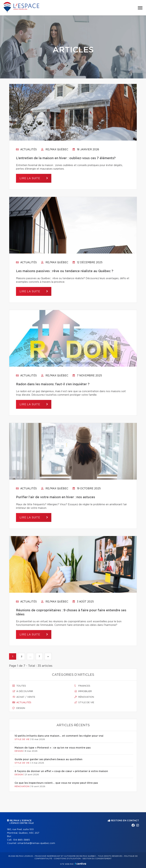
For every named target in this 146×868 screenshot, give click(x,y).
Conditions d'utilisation (67, 859)
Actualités (26, 150)
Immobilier (83, 691)
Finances (82, 686)
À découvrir (23, 691)
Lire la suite (30, 178)
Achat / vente (24, 697)
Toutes (19, 686)
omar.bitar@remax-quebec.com (36, 843)
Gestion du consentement (97, 859)
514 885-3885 (21, 840)
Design (19, 708)
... (30, 656)
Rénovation (84, 697)
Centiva (80, 864)
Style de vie (84, 702)
